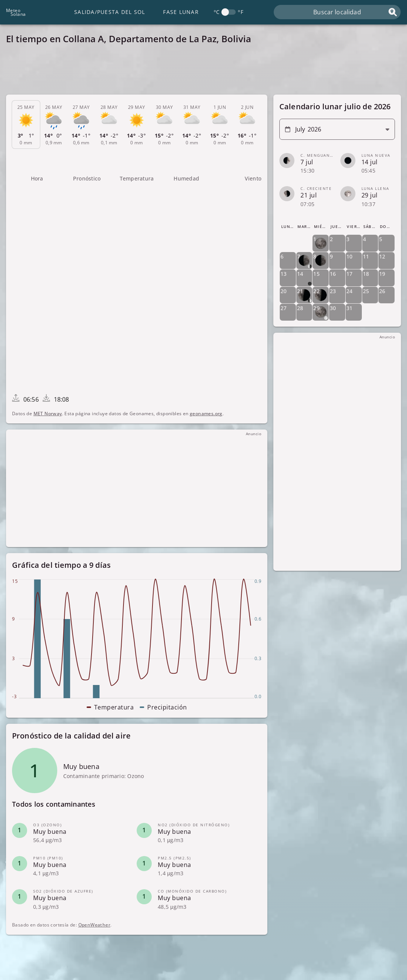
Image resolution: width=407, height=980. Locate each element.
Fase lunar (181, 12)
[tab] (26, 125)
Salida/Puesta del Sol (110, 12)
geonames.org (206, 414)
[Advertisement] (203, 72)
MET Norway (48, 414)
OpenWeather (94, 925)
